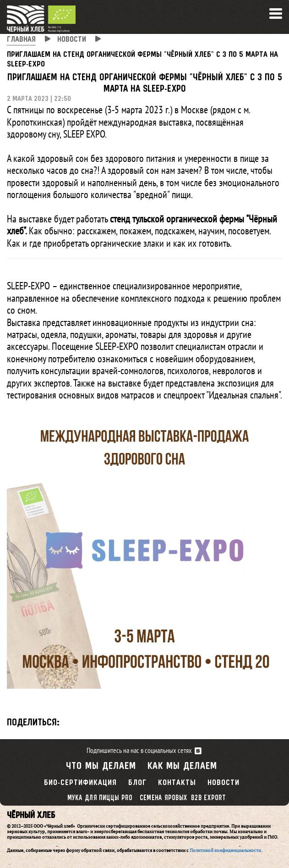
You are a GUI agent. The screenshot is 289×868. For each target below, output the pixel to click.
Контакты (177, 783)
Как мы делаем (182, 766)
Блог (137, 783)
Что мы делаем (101, 766)
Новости (224, 783)
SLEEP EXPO (84, 134)
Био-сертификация (80, 783)
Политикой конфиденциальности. (226, 850)
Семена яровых (164, 798)
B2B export (208, 798)
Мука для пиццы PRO (99, 798)
